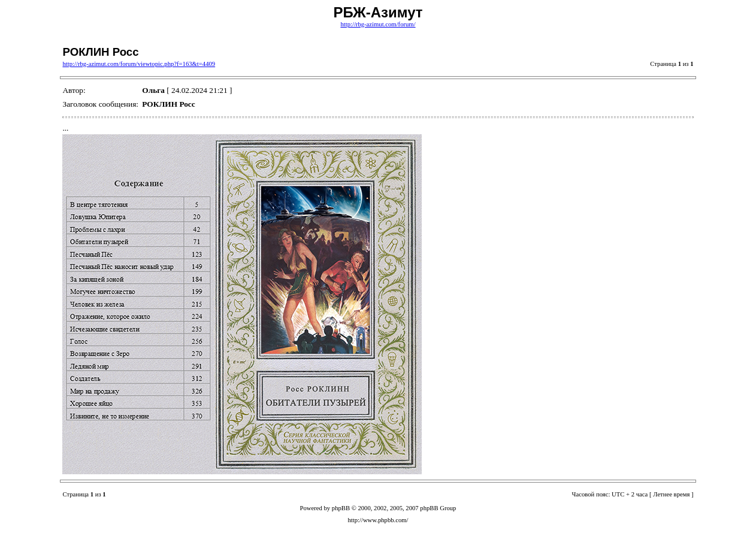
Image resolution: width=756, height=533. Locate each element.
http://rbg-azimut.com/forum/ (378, 24)
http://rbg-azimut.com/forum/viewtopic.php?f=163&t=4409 (139, 64)
